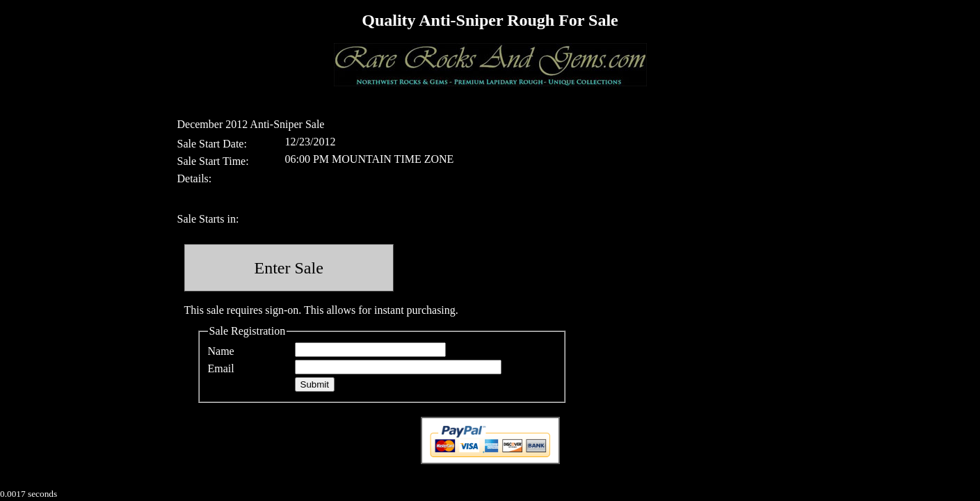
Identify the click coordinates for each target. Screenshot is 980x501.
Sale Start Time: (213, 161)
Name (221, 351)
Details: (195, 178)
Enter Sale (289, 268)
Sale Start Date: (212, 144)
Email (221, 368)
